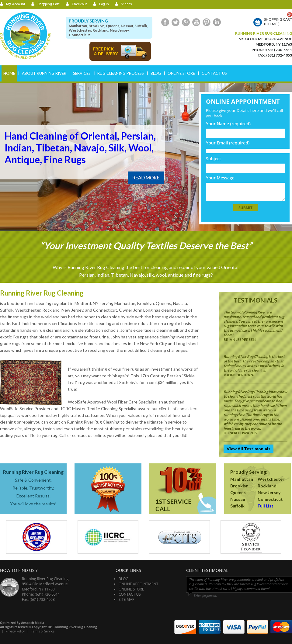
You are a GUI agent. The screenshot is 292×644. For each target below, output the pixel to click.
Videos (126, 4)
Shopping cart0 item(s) (278, 22)
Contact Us (214, 73)
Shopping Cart (49, 4)
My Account (16, 4)
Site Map (127, 599)
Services (82, 73)
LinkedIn (217, 22)
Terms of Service (43, 631)
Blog (156, 73)
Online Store (181, 73)
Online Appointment (138, 584)
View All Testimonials (249, 449)
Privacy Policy (15, 631)
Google (186, 22)
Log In (104, 4)
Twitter (176, 22)
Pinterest (207, 22)
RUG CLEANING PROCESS (121, 73)
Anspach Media (33, 623)
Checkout (79, 4)
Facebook (165, 22)
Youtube (196, 22)
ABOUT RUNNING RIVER (44, 73)
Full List (266, 506)
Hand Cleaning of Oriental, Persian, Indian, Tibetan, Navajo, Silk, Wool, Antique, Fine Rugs (80, 148)
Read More (146, 178)
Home (9, 73)
